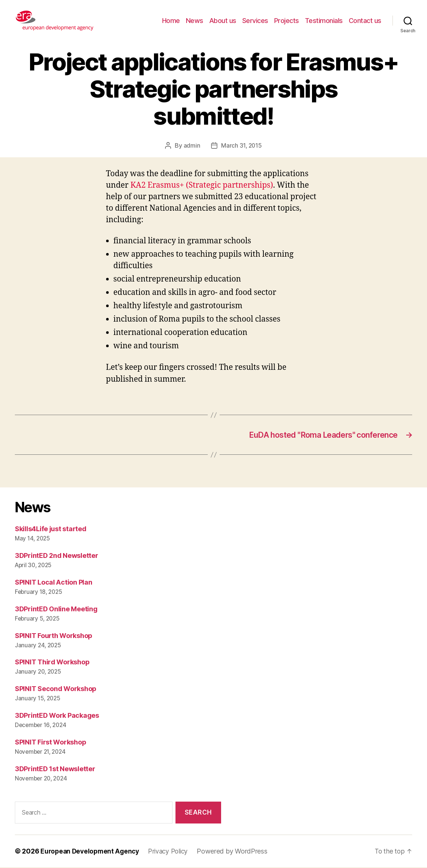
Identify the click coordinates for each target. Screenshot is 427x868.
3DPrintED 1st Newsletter (55, 770)
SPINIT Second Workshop (56, 690)
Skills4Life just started (51, 530)
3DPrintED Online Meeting (56, 610)
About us (223, 21)
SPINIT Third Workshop (52, 663)
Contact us (365, 21)
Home (171, 21)
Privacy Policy (173, 852)
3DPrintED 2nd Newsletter (57, 556)
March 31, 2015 (242, 145)
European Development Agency (92, 852)
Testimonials (324, 21)
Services (255, 21)
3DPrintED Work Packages (57, 716)
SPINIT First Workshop (50, 743)
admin (191, 145)
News (195, 21)
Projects (287, 21)
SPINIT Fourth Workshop (54, 636)
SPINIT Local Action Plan (54, 583)
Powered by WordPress (238, 852)
